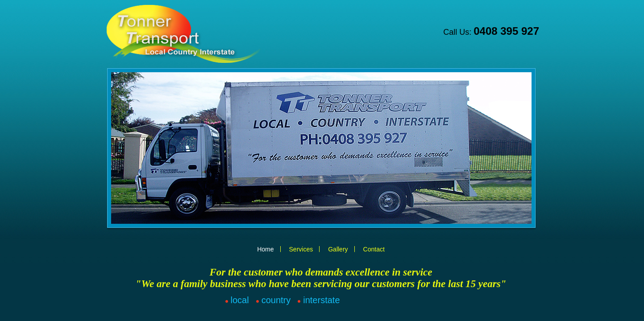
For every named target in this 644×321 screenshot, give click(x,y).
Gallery (338, 249)
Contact (374, 249)
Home (265, 249)
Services (301, 249)
